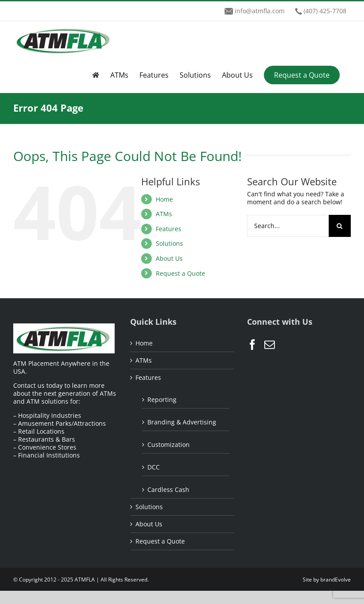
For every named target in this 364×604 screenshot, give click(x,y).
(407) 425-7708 (325, 11)
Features (169, 229)
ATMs (164, 214)
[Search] (340, 226)
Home (164, 199)
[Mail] (270, 345)
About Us (169, 258)
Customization (169, 445)
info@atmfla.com (260, 11)
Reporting (162, 400)
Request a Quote (180, 273)
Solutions (169, 243)
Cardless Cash (168, 490)
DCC (154, 467)
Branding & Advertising (182, 422)
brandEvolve (336, 580)
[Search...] (288, 226)
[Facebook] (252, 345)
